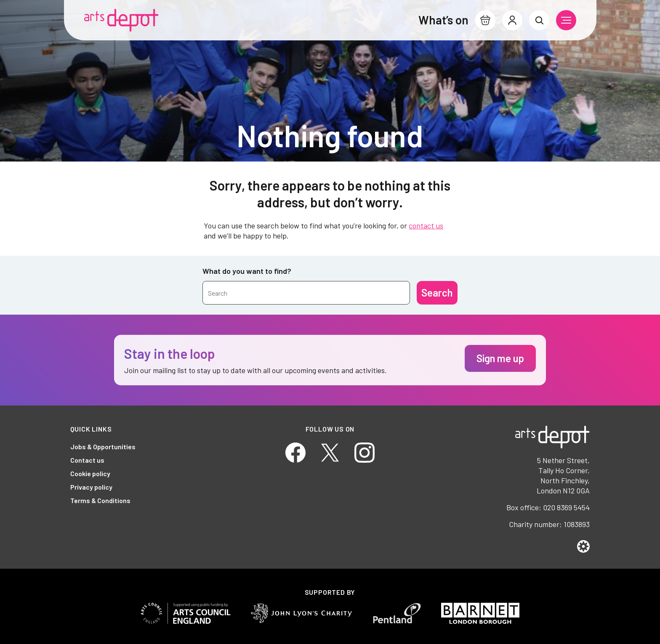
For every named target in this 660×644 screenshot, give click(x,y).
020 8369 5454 (566, 507)
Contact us (87, 460)
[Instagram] (365, 452)
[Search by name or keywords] (306, 293)
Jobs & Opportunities (103, 447)
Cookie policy (90, 473)
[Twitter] (330, 452)
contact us (426, 225)
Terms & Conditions (100, 500)
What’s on (443, 20)
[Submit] (437, 293)
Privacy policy (91, 487)
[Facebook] (295, 452)
